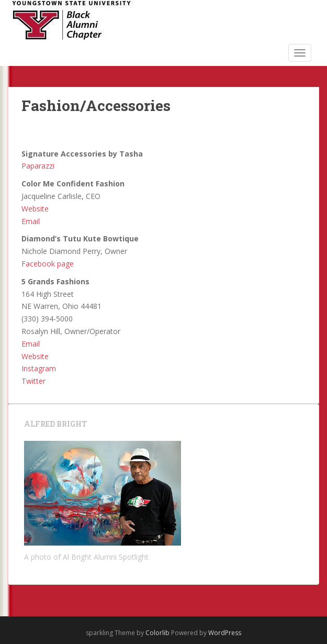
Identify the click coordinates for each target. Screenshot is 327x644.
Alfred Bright (55, 424)
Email (31, 221)
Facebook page (48, 264)
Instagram (39, 368)
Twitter (33, 381)
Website (35, 209)
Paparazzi (38, 166)
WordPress (225, 633)
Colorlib (157, 633)
